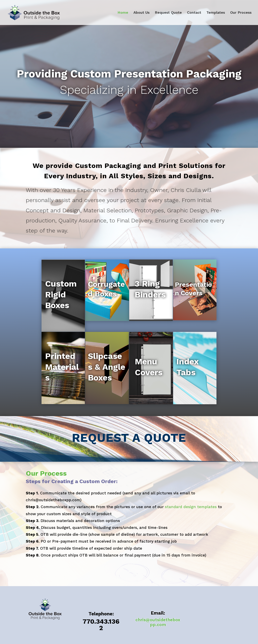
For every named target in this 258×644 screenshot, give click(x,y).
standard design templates (191, 507)
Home (123, 13)
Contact (194, 13)
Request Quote (168, 13)
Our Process (241, 13)
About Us (141, 13)
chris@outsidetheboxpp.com (158, 622)
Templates (216, 13)
